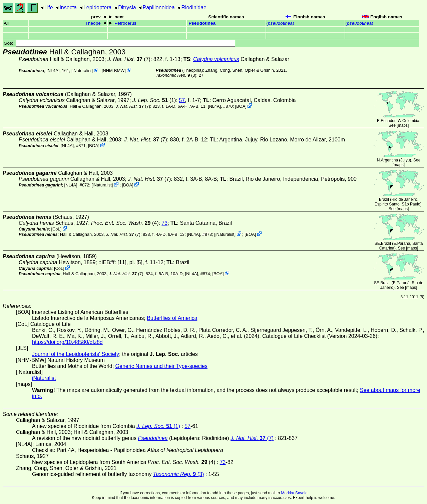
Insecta (68, 8)
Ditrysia (127, 8)
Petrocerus (125, 23)
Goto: (119, 43)
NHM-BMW (114, 71)
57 (182, 100)
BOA (241, 106)
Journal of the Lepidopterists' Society (76, 354)
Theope (93, 23)
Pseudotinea (202, 23)
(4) (125, 223)
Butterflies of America (172, 318)
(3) (176, 75)
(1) (154, 100)
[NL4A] (53, 71)
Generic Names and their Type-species (161, 366)
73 (164, 223)
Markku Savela (294, 493)
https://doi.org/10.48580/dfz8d (67, 342)
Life (49, 8)
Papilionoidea (158, 8)
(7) (129, 59)
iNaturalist (82, 71)
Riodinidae (194, 8)
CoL (56, 229)
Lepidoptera (98, 8)
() (280, 23)
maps (403, 125)
